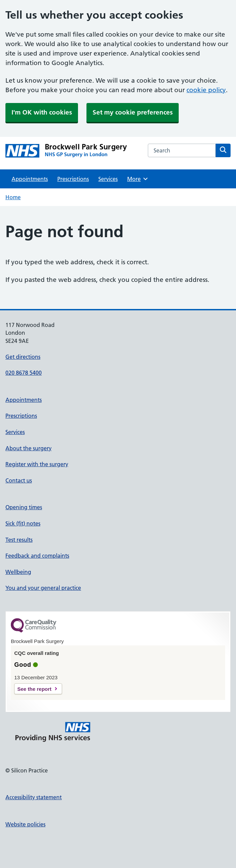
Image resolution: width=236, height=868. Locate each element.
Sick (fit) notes (23, 523)
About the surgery (28, 448)
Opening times (24, 507)
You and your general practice (43, 588)
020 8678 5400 (24, 373)
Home (13, 197)
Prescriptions (73, 179)
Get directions (23, 357)
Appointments (30, 179)
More (138, 179)
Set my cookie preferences (133, 112)
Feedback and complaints (37, 556)
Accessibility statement (34, 797)
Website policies (25, 824)
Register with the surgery (37, 464)
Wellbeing (18, 572)
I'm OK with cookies (42, 112)
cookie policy (206, 90)
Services (108, 179)
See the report (34, 689)
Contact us (19, 480)
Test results (19, 540)
